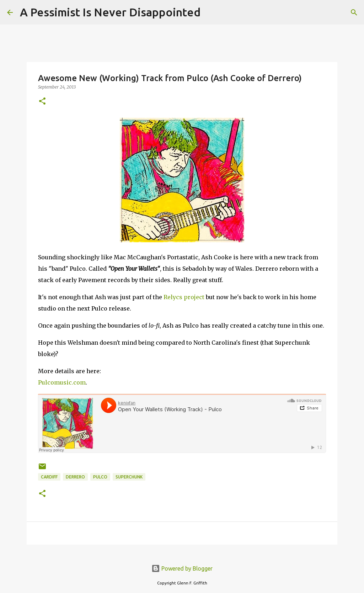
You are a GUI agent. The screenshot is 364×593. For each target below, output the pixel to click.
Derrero (75, 477)
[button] (42, 102)
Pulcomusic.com (62, 382)
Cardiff (49, 477)
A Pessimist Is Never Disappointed (110, 12)
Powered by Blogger (182, 568)
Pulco (100, 477)
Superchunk (129, 477)
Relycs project (184, 297)
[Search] (210, 12)
